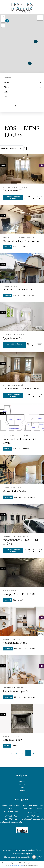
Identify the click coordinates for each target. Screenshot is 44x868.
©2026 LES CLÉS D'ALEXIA (14, 850)
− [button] (3, 21)
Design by (37, 857)
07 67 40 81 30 (11, 819)
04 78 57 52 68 (33, 813)
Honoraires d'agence (23, 853)
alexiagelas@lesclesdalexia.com (13, 822)
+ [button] (3, 17)
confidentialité (38, 863)
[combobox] (23, 78)
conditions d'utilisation (17, 865)
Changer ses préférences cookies (17, 857)
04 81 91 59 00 (11, 816)
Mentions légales (34, 850)
